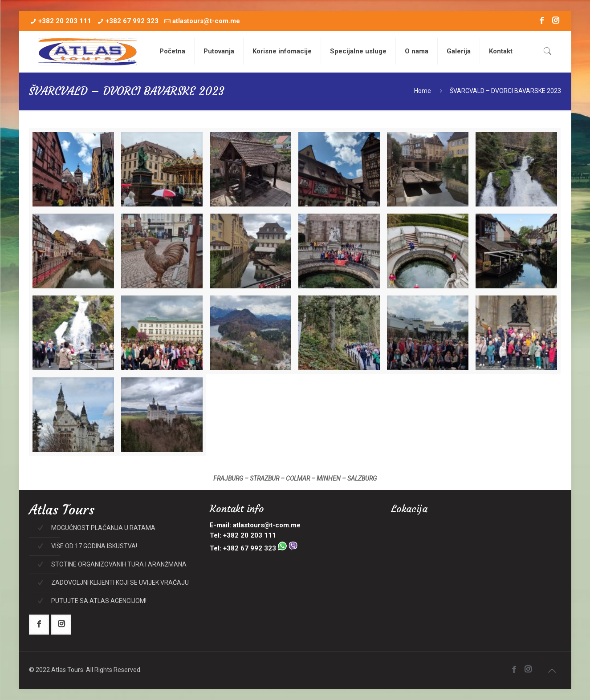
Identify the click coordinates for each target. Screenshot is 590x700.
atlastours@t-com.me (206, 21)
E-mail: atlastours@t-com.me (255, 525)
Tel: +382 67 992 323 (254, 548)
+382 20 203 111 (65, 21)
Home (423, 91)
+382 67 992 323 (132, 21)
